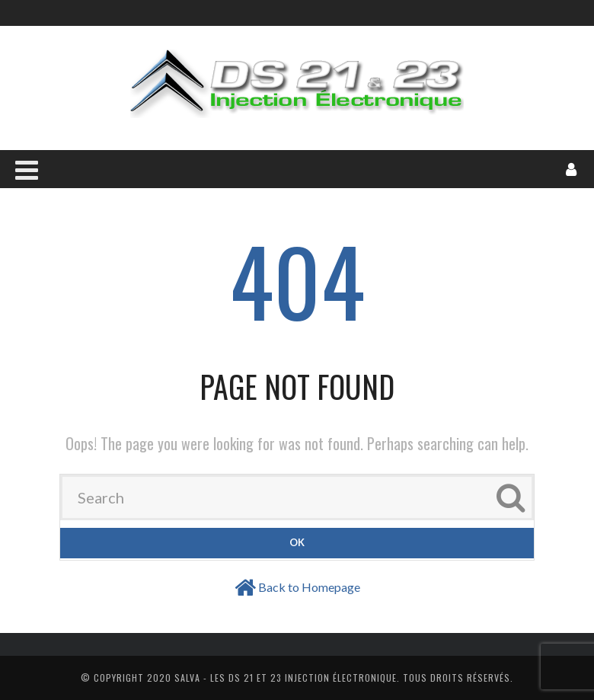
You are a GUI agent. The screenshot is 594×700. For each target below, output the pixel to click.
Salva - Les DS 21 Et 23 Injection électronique (286, 678)
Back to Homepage (309, 587)
